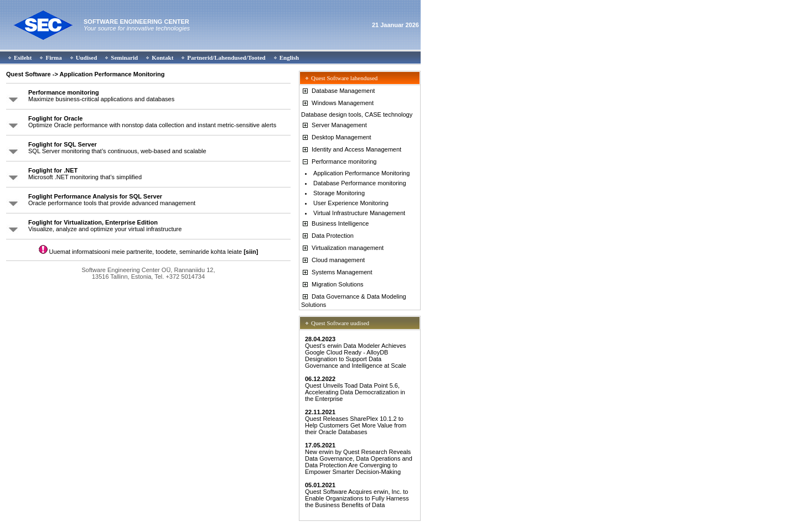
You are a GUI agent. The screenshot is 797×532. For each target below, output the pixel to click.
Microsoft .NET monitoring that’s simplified (85, 174)
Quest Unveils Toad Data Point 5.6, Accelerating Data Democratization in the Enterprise (355, 389)
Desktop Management (336, 137)
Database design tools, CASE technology (357, 114)
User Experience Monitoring (351, 203)
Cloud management (333, 260)
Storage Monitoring (339, 193)
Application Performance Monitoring (361, 173)
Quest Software (29, 74)
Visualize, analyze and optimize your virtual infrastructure (105, 226)
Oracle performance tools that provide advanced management (112, 200)
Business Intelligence (335, 223)
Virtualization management (342, 248)
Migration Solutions (332, 284)
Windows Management (337, 103)
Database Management (338, 91)
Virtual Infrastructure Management (359, 213)
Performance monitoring (339, 161)
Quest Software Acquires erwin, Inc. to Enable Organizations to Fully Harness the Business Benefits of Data (357, 495)
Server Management (334, 125)
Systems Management (337, 272)
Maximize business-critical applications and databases (101, 96)
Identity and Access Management (351, 149)
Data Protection (327, 236)
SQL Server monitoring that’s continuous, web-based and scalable (117, 148)
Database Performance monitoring (360, 183)
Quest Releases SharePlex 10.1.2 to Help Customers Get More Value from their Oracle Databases (356, 422)
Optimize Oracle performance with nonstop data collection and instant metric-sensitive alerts (152, 122)
